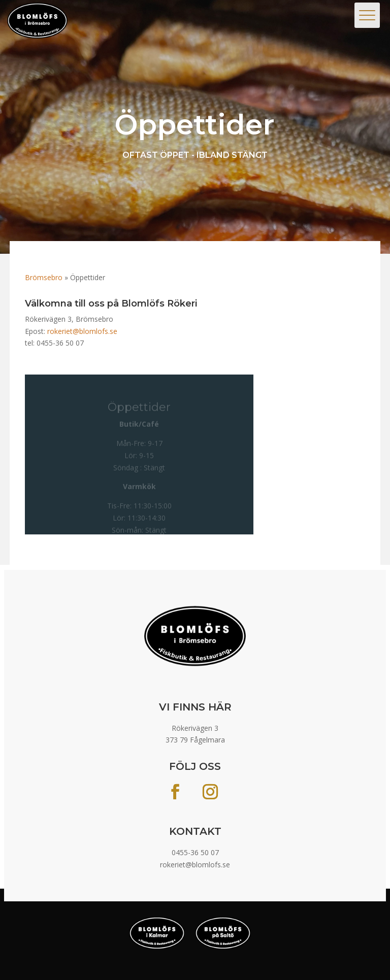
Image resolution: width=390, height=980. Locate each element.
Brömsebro (44, 277)
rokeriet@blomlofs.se (82, 331)
